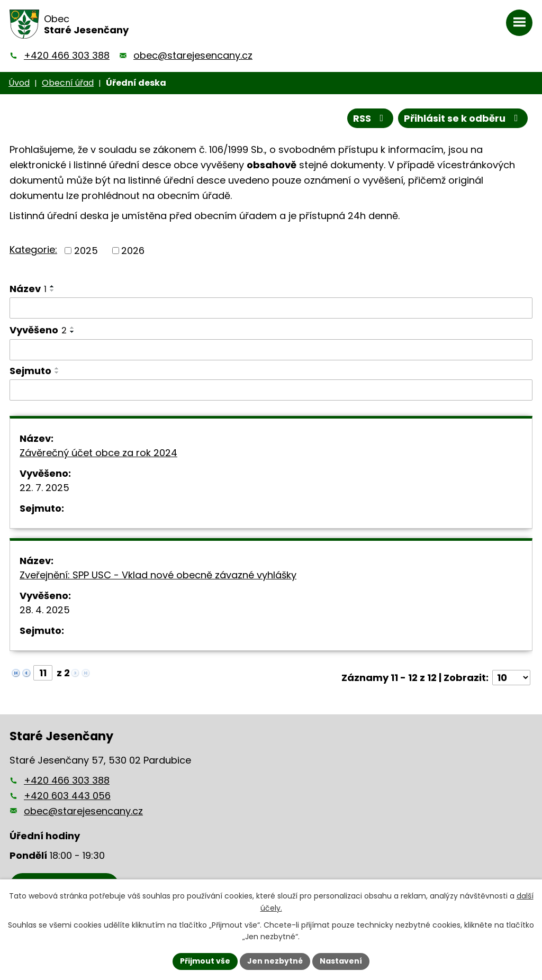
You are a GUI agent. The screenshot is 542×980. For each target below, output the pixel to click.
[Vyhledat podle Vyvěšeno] (271, 350)
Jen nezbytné (275, 961)
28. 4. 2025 (45, 610)
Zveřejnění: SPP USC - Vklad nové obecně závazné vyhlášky (158, 575)
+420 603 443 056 (67, 796)
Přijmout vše (205, 961)
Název (28, 289)
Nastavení (341, 961)
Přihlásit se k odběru (463, 118)
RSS (371, 118)
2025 (86, 251)
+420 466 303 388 (67, 55)
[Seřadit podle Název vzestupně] (52, 286)
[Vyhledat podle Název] (271, 308)
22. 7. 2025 (44, 488)
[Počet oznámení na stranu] (511, 678)
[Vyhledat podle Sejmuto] (271, 390)
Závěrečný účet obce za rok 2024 (98, 453)
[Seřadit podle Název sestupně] (52, 291)
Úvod (19, 83)
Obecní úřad (68, 83)
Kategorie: (33, 249)
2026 (133, 251)
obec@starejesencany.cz (193, 55)
